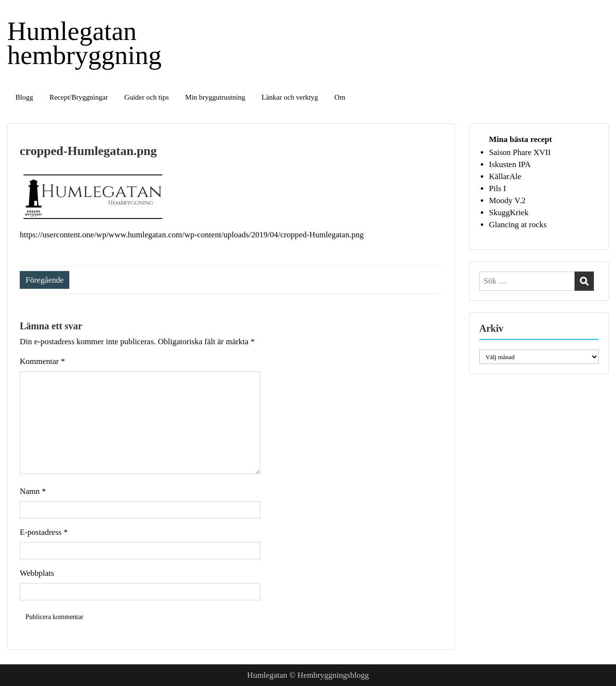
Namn (33, 491)
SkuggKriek (509, 213)
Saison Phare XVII (520, 152)
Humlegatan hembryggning (84, 43)
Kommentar (42, 361)
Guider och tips (146, 97)
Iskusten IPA (510, 164)
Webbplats (37, 573)
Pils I (497, 188)
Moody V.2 (507, 201)
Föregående (45, 280)
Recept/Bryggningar (79, 97)
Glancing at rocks (518, 225)
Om (340, 97)
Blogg (24, 97)
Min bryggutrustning (215, 97)
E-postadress (44, 532)
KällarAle (505, 176)
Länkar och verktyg (289, 97)
